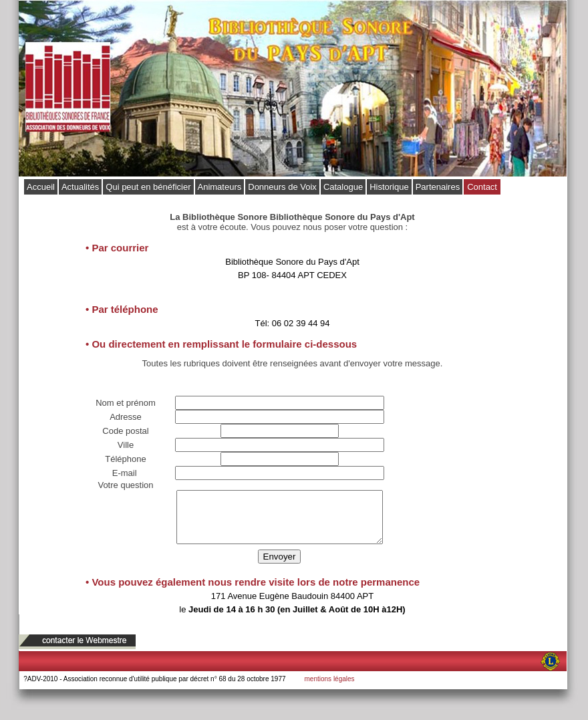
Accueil (41, 187)
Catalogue (343, 187)
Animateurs (220, 187)
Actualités (80, 187)
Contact (482, 187)
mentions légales (330, 689)
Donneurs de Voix (282, 187)
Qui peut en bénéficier (148, 187)
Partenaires (438, 187)
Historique (389, 187)
